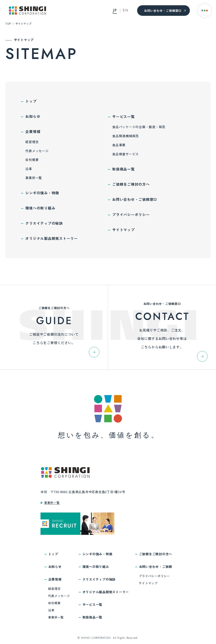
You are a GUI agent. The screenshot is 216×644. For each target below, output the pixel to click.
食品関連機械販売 (126, 136)
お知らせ (33, 116)
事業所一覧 (34, 178)
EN (126, 10)
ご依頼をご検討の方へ (131, 184)
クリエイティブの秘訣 (44, 223)
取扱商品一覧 (124, 169)
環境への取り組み (40, 208)
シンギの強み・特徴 (42, 193)
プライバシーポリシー (131, 215)
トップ (31, 101)
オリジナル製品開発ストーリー (52, 238)
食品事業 (119, 145)
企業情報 (33, 131)
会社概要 (32, 160)
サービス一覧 (124, 117)
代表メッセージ (37, 151)
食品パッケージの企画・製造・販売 (139, 127)
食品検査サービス (126, 154)
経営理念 (32, 142)
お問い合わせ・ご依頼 (156, 567)
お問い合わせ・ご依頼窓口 (165, 11)
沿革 (29, 169)
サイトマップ (124, 230)
